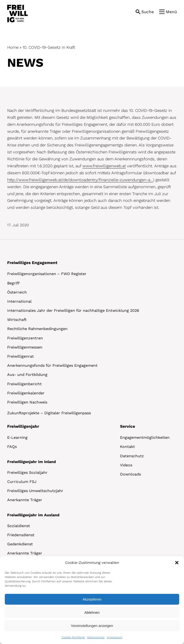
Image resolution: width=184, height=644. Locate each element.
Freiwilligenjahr (23, 426)
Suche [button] (148, 12)
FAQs (12, 447)
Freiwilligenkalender (26, 393)
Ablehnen (92, 612)
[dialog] (92, 600)
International (19, 301)
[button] (177, 563)
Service (128, 426)
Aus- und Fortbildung (27, 375)
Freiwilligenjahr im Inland (32, 462)
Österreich (17, 292)
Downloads (130, 474)
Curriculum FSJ (22, 482)
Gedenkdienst (20, 544)
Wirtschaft (17, 320)
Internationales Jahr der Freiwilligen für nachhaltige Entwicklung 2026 (73, 310)
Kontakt (127, 447)
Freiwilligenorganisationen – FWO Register (47, 274)
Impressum (115, 637)
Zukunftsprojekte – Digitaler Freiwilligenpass (49, 413)
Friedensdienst (21, 535)
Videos (126, 465)
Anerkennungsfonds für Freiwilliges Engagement (52, 365)
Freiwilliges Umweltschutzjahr (35, 491)
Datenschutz (96, 637)
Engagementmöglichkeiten (145, 437)
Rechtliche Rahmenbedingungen (37, 329)
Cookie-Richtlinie (73, 637)
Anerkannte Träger (25, 500)
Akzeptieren (92, 599)
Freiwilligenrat (20, 356)
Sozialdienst (19, 526)
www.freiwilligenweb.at (104, 166)
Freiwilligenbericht (24, 384)
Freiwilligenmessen (25, 347)
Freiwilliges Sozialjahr (27, 472)
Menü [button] (171, 12)
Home (13, 47)
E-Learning (17, 437)
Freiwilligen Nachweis (27, 402)
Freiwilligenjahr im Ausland (33, 515)
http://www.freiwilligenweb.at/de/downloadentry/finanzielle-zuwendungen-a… (80, 180)
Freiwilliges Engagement (32, 263)
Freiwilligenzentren (25, 338)
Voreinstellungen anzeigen (92, 626)
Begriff (13, 283)
